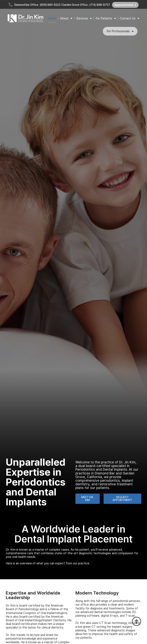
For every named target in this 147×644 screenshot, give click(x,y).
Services (84, 18)
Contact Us (130, 18)
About (66, 18)
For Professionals (120, 31)
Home (52, 18)
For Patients (106, 18)
